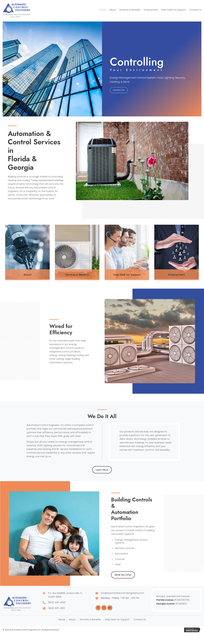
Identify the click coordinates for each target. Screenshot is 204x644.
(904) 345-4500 (57, 602)
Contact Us (140, 619)
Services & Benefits (77, 275)
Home (62, 619)
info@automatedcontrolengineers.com (122, 593)
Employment (177, 275)
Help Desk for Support (127, 275)
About (28, 275)
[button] (119, 90)
